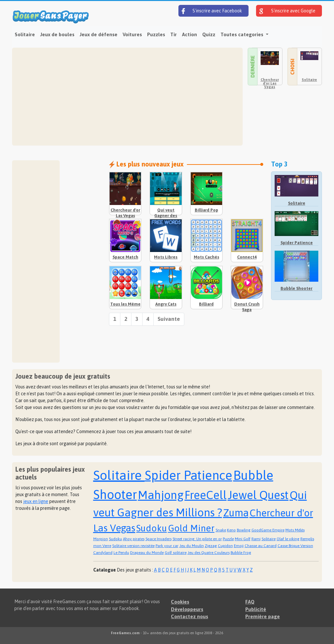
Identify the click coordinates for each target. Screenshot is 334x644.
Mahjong (161, 495)
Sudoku (152, 528)
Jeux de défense (99, 34)
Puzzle (228, 539)
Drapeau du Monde (147, 553)
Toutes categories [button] (243, 34)
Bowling (244, 530)
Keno (231, 530)
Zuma (236, 513)
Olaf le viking (288, 539)
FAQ (250, 602)
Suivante (169, 319)
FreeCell (206, 495)
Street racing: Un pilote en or (197, 539)
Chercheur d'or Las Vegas (270, 83)
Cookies (180, 602)
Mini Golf (243, 539)
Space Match (125, 257)
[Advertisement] (127, 97)
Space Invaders (159, 539)
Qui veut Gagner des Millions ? (166, 216)
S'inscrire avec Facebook (212, 11)
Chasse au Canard (261, 546)
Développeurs (187, 609)
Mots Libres (166, 257)
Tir (174, 34)
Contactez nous (190, 616)
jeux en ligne (36, 501)
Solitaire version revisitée (133, 546)
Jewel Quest (258, 495)
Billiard (206, 304)
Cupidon (225, 546)
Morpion (101, 539)
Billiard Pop (206, 210)
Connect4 (247, 257)
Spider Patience (297, 243)
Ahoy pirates (134, 539)
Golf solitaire (176, 553)
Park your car (167, 546)
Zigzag (211, 546)
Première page (263, 616)
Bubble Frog (241, 553)
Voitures (132, 34)
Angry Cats (166, 304)
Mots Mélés (295, 530)
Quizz (209, 34)
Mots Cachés (206, 257)
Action (190, 34)
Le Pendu (121, 553)
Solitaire (25, 34)
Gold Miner (191, 528)
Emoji (239, 546)
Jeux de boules (57, 34)
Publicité (256, 609)
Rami (256, 539)
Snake (221, 530)
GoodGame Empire (268, 530)
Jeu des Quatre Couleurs (209, 553)
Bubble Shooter (296, 288)
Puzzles (156, 34)
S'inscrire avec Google (287, 11)
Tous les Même (125, 304)
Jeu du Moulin (192, 546)
